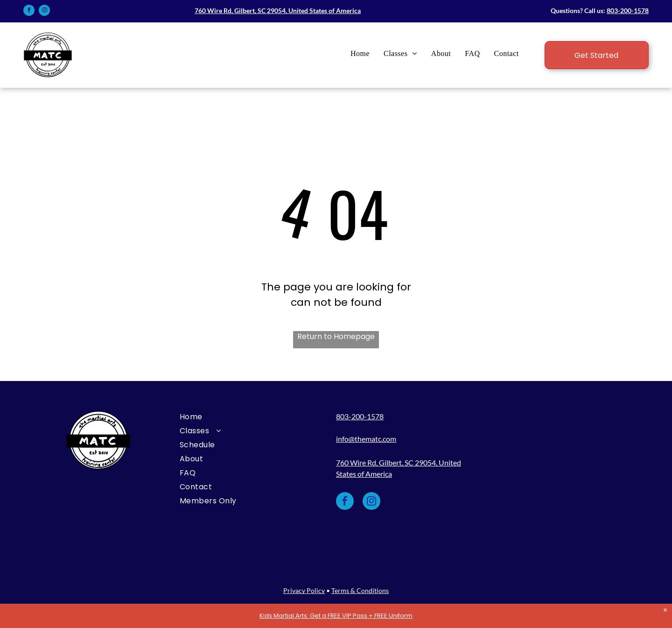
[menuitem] (360, 54)
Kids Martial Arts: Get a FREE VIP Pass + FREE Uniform (336, 616)
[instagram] (44, 11)
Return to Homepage (336, 336)
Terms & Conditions (360, 590)
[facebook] (29, 11)
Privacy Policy (304, 590)
